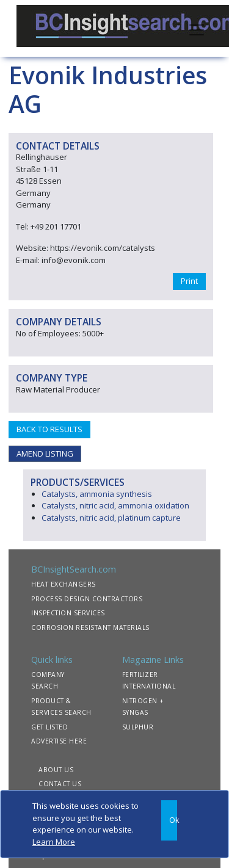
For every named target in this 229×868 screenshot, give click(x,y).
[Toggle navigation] (197, 29)
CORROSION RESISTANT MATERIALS (90, 627)
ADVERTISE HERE (59, 741)
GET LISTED (49, 727)
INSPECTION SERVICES (68, 613)
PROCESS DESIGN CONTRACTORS (87, 599)
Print (189, 281)
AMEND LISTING (45, 454)
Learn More (54, 842)
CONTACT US (60, 784)
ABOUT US (56, 770)
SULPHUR (138, 727)
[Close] (169, 820)
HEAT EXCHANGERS (64, 584)
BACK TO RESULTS (49, 429)
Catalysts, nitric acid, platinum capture (111, 518)
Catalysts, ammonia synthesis (97, 494)
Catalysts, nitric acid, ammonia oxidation (115, 505)
